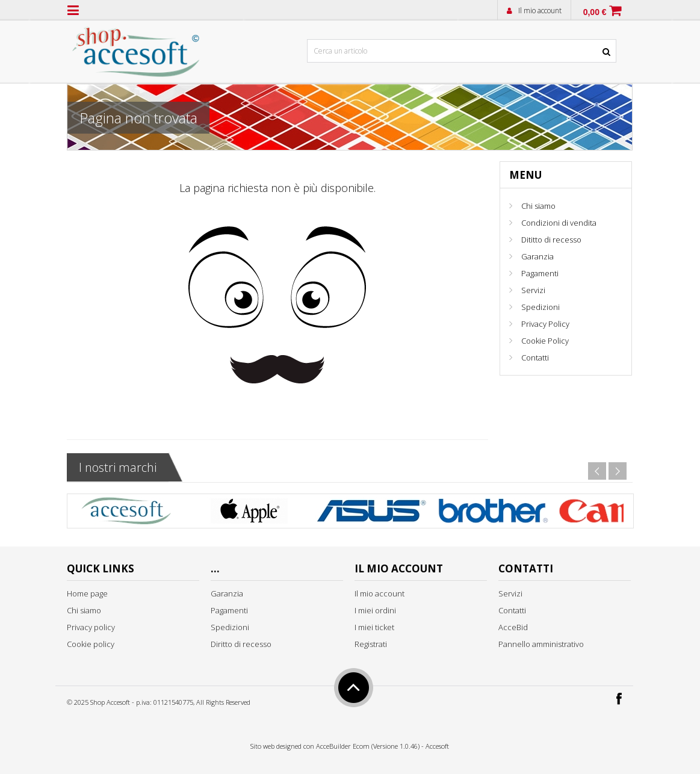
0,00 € (595, 12)
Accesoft (437, 746)
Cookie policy (91, 644)
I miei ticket (374, 627)
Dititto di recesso (551, 240)
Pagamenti (540, 273)
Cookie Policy (545, 341)
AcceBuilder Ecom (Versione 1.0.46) (368, 746)
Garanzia (537, 256)
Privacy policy (91, 627)
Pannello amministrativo (541, 644)
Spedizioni (540, 307)
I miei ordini (375, 610)
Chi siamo (538, 206)
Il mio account (540, 11)
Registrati (371, 644)
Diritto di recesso (241, 644)
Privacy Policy (545, 324)
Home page (87, 593)
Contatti (535, 358)
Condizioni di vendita (559, 223)
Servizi (533, 290)
